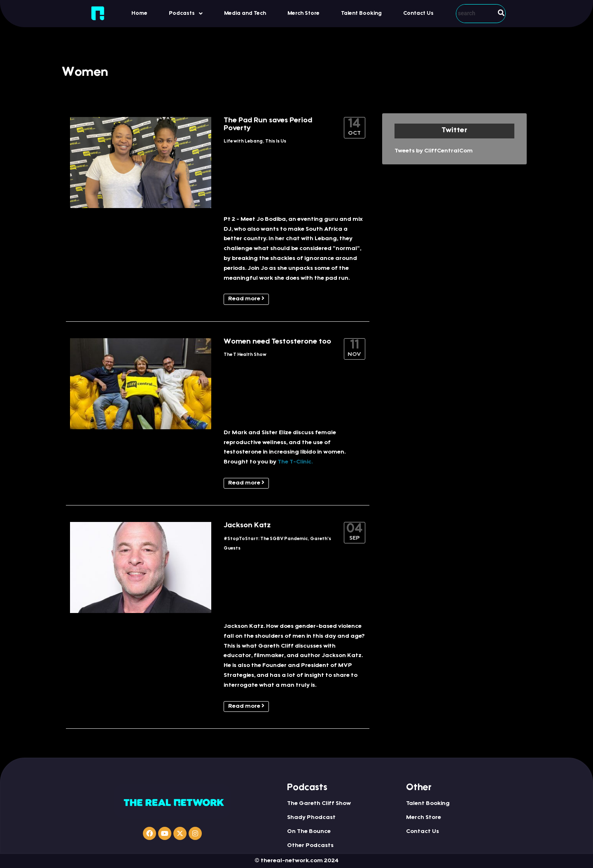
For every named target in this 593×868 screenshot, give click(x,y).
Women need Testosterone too (277, 342)
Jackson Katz (247, 526)
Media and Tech (245, 13)
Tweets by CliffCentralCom (434, 151)
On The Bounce (309, 832)
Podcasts (186, 14)
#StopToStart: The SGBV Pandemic (266, 539)
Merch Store (304, 13)
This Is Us (276, 142)
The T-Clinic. (295, 462)
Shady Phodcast (311, 818)
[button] (186, 13)
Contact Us (418, 13)
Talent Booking (361, 13)
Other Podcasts (310, 846)
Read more (246, 299)
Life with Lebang (243, 142)
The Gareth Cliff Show (319, 804)
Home (139, 13)
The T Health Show (245, 355)
